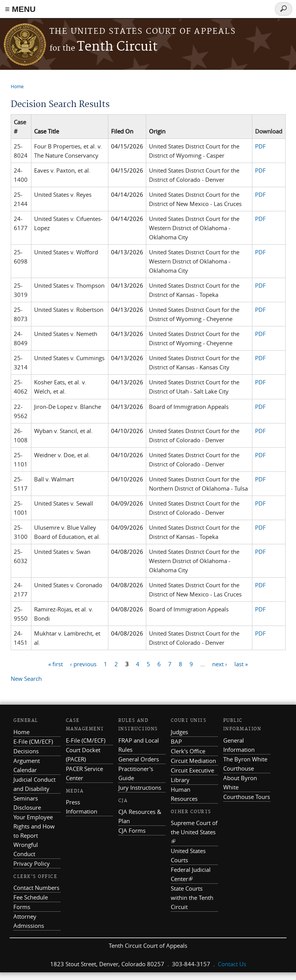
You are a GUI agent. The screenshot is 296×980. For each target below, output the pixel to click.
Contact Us (232, 964)
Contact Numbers (36, 888)
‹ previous (83, 664)
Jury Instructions (140, 787)
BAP (176, 741)
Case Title (47, 131)
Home (17, 86)
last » (241, 664)
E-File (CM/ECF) (33, 741)
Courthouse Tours (247, 797)
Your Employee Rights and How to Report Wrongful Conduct (34, 835)
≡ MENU (20, 9)
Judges (179, 732)
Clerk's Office (188, 751)
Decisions (26, 751)
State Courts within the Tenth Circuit (192, 898)
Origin (157, 131)
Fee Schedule (31, 897)
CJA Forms (132, 830)
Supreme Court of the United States (194, 832)
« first (56, 664)
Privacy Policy (32, 863)
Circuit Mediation (193, 761)
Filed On (122, 131)
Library (180, 780)
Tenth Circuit (103, 47)
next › (220, 664)
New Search (26, 679)
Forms (22, 907)
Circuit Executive (192, 770)
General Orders (139, 759)
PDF (260, 146)
